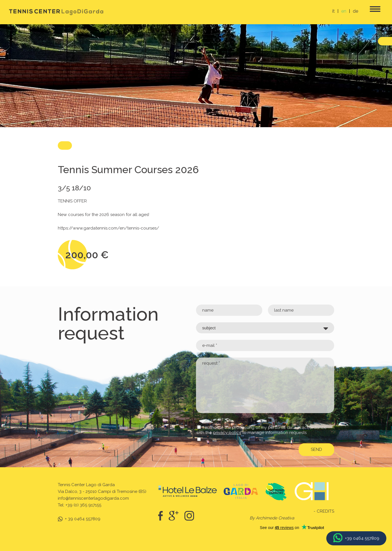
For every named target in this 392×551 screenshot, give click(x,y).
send (316, 449)
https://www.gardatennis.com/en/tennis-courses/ (108, 228)
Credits (325, 511)
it (333, 11)
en (344, 11)
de (355, 11)
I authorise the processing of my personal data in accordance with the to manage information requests (261, 430)
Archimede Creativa (275, 518)
